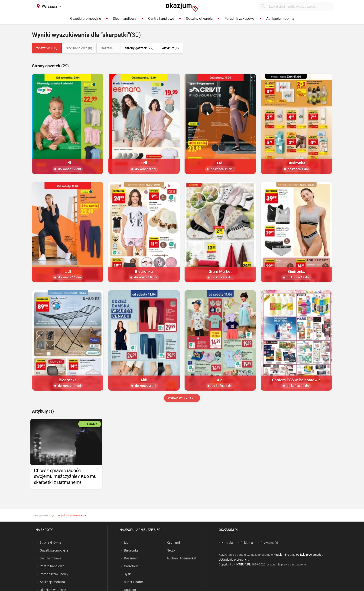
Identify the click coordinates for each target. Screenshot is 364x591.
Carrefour (131, 566)
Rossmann (132, 558)
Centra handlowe (52, 566)
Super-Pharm (133, 582)
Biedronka (131, 550)
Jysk (127, 574)
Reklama (247, 543)
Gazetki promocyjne (54, 550)
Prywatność (269, 543)
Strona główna (39, 515)
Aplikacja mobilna (52, 582)
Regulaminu (281, 555)
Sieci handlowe (50, 558)
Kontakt (227, 543)
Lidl (127, 542)
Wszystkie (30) (47, 48)
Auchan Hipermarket (182, 558)
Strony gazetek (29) (139, 48)
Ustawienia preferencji (233, 560)
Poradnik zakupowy (54, 574)
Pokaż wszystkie (182, 398)
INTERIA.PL (243, 564)
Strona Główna (50, 542)
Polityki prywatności (309, 555)
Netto (171, 550)
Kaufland (173, 542)
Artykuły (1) (170, 48)
